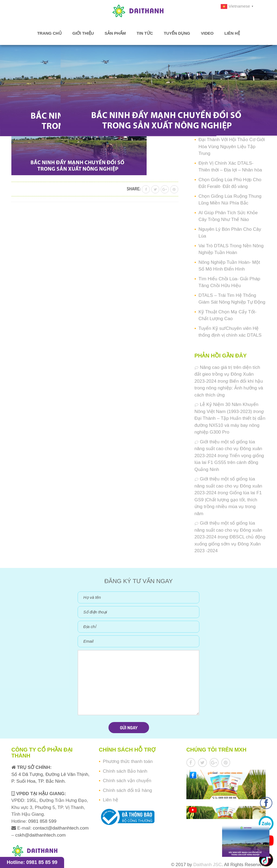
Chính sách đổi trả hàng (127, 790)
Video (207, 33)
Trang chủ (49, 33)
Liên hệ (232, 33)
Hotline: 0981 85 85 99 (32, 862)
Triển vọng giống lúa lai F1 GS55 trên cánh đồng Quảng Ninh (229, 463)
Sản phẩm (115, 33)
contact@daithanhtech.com (61, 828)
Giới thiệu (83, 33)
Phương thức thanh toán (128, 761)
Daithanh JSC (208, 865)
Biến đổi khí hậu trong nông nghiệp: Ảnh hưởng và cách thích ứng (229, 388)
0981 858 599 (42, 821)
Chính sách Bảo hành (125, 771)
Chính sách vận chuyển (127, 781)
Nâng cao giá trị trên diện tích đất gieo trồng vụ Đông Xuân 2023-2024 (227, 374)
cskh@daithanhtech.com (40, 835)
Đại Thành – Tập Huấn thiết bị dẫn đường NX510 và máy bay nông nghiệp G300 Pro (230, 425)
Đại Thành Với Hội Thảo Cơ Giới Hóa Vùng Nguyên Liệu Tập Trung (232, 147)
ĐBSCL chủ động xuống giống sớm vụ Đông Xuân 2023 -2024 (230, 544)
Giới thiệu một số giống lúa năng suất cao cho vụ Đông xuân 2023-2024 (228, 449)
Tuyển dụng (177, 33)
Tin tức (145, 33)
